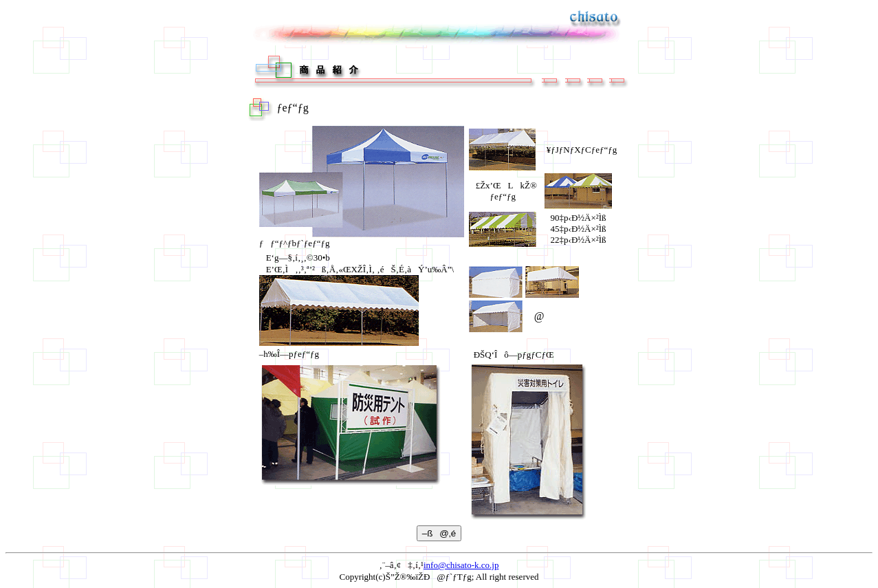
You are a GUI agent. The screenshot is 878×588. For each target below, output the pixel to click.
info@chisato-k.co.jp (461, 565)
